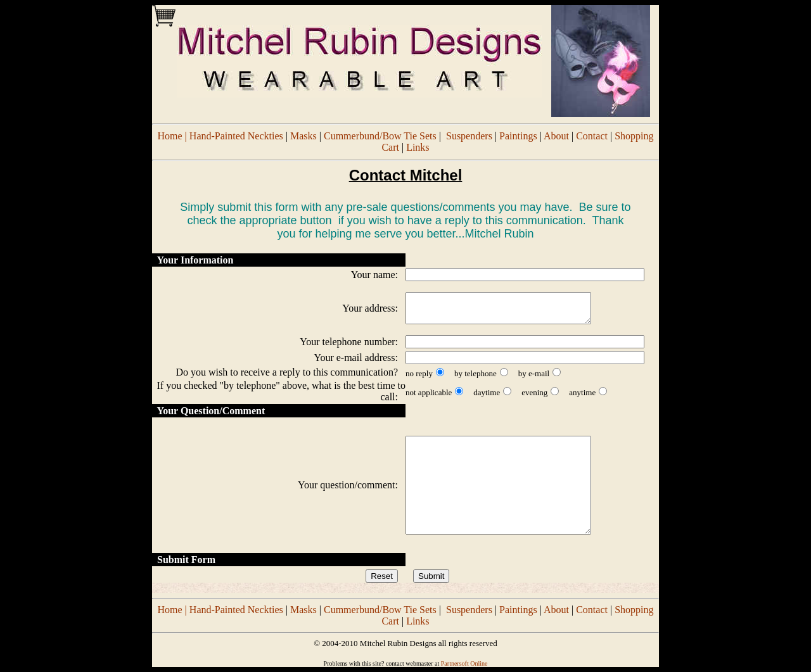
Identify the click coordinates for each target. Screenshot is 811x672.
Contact (592, 136)
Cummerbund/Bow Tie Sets (380, 136)
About (556, 136)
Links (418, 147)
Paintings (518, 136)
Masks (303, 136)
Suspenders (469, 136)
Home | (174, 136)
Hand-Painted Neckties (236, 136)
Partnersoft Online (464, 663)
